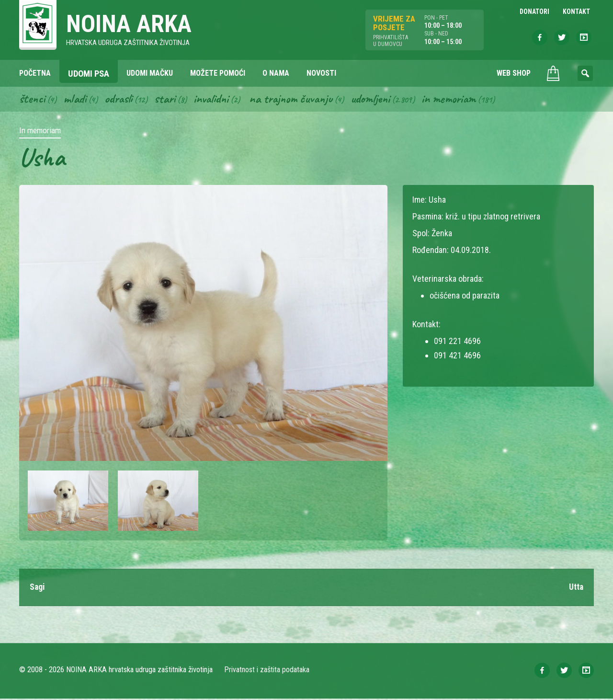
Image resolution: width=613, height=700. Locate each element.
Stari (168, 100)
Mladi (76, 100)
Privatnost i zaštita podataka (267, 671)
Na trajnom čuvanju (298, 100)
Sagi (38, 589)
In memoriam (460, 100)
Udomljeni (380, 100)
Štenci (33, 100)
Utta (576, 589)
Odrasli (121, 100)
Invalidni (216, 100)
